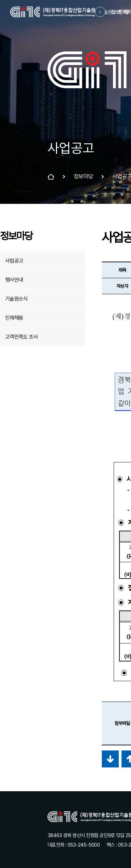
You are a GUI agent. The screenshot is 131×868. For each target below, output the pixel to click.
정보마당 (120, 12)
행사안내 (14, 280)
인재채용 (14, 318)
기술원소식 (16, 299)
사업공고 (14, 261)
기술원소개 (110, 12)
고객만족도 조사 (21, 337)
